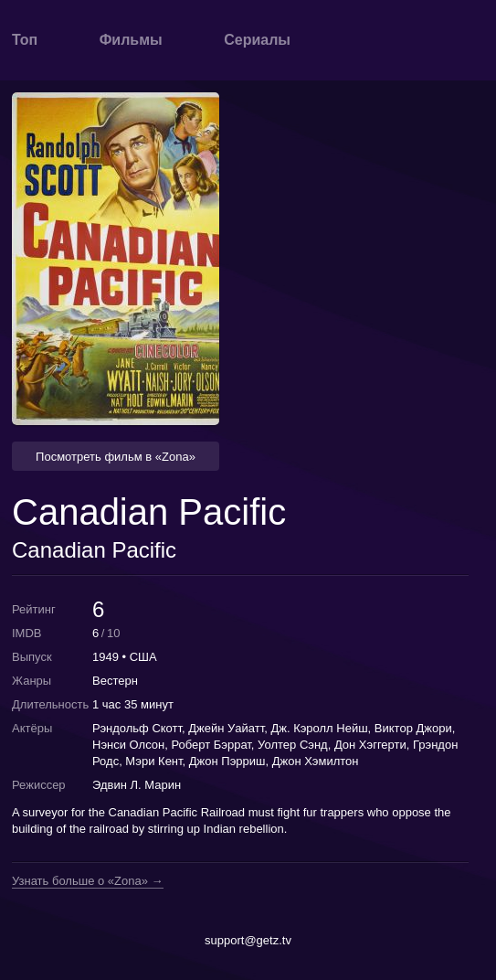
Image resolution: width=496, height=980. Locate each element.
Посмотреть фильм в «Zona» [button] (116, 457)
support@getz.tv (248, 940)
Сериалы (257, 40)
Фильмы (131, 40)
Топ (25, 40)
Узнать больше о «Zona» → (88, 881)
